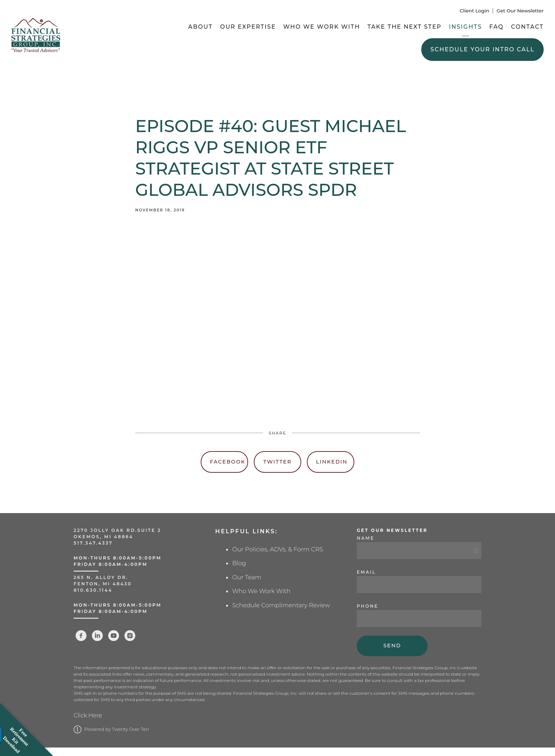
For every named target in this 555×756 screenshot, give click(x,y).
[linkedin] (97, 636)
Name (366, 538)
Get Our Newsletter (520, 11)
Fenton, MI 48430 (103, 584)
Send (392, 646)
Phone (368, 606)
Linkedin (332, 462)
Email (366, 572)
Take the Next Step (405, 27)
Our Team (247, 577)
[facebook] (81, 636)
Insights (465, 27)
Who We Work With (322, 27)
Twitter (277, 462)
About (201, 27)
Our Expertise (248, 27)
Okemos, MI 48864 (104, 537)
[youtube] (114, 636)
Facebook (228, 462)
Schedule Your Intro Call (482, 49)
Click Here (88, 715)
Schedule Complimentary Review (281, 605)
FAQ (496, 27)
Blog (239, 563)
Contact (527, 27)
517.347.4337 (93, 543)
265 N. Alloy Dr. (102, 577)
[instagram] (130, 636)
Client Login (474, 11)
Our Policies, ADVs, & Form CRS (278, 549)
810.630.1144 (93, 590)
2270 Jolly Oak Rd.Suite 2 (118, 530)
